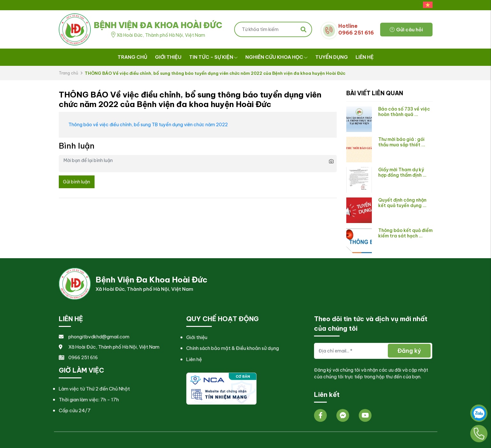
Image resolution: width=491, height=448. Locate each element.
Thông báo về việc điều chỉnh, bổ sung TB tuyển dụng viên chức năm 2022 (148, 125)
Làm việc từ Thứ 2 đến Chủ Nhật (94, 389)
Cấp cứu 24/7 (75, 410)
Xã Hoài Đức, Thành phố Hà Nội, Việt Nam (109, 347)
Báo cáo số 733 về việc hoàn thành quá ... (404, 112)
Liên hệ (365, 57)
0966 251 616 (78, 357)
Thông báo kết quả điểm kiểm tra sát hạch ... (405, 233)
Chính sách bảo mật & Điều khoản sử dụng (233, 348)
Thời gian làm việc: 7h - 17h (89, 400)
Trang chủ (132, 57)
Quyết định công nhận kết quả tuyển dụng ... (402, 203)
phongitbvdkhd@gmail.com (94, 337)
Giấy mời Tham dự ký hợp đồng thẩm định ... (402, 172)
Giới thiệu (168, 57)
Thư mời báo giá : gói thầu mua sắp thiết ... (402, 142)
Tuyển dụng (332, 57)
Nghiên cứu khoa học (276, 57)
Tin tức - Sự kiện (213, 57)
